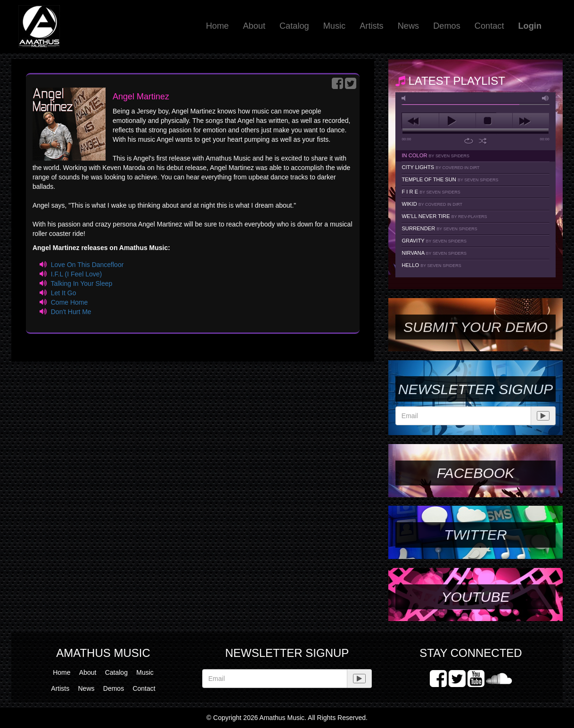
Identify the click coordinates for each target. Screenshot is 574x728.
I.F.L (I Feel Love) (76, 274)
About (254, 26)
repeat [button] (469, 141)
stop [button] (494, 121)
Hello (431, 265)
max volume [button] (546, 98)
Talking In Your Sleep (81, 283)
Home (217, 26)
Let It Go (64, 293)
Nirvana (434, 253)
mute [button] (405, 98)
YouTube (475, 597)
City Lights (440, 167)
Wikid (432, 204)
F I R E (431, 192)
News (408, 26)
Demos (447, 26)
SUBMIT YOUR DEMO (476, 327)
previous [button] (420, 121)
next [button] (531, 121)
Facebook (476, 473)
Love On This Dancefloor (87, 265)
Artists (372, 26)
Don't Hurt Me (71, 312)
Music (335, 26)
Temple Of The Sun (450, 179)
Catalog (294, 26)
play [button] (457, 121)
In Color (435, 155)
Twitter (475, 535)
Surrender (439, 228)
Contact (489, 26)
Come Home (70, 302)
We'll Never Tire (444, 216)
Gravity (434, 241)
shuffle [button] (483, 141)
